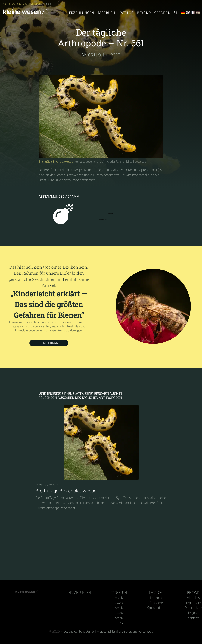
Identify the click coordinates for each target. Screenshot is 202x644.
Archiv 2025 (119, 620)
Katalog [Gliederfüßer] (126, 13)
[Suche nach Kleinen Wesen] (176, 13)
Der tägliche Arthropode (27, 4)
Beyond (193, 592)
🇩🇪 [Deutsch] (183, 13)
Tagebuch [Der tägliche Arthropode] (106, 13)
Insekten (156, 598)
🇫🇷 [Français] (193, 13)
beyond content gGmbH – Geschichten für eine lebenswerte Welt (108, 631)
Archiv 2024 (119, 610)
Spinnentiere (156, 608)
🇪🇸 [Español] (198, 13)
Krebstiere (156, 603)
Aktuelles (193, 598)
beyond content (193, 615)
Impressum (193, 603)
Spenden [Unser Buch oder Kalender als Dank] (162, 13)
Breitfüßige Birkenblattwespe (56, 162)
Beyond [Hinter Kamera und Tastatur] (144, 13)
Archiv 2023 (119, 600)
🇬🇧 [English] (188, 13)
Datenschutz (193, 608)
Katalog (156, 592)
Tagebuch (119, 592)
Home (6, 4)
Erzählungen (82, 13)
